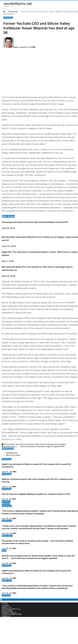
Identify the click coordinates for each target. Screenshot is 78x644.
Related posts (12, 453)
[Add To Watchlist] (15, 114)
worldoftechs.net (18, 4)
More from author (13, 455)
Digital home (7, 506)
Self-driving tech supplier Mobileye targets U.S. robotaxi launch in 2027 (36, 494)
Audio (4, 551)
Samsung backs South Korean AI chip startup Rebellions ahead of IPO (35, 222)
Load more (6, 501)
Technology (13, 12)
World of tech (7, 536)
